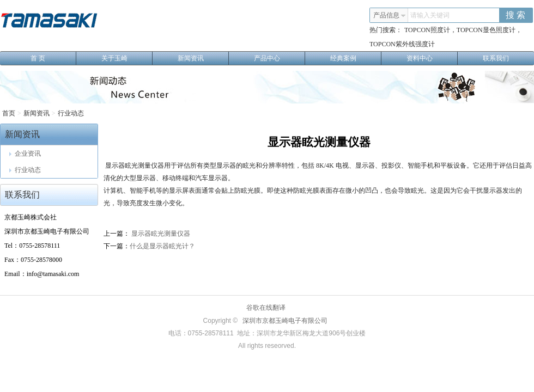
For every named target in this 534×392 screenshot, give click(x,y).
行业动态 (71, 113)
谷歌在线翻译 (266, 308)
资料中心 (432, 58)
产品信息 (390, 15)
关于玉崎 (127, 58)
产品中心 (280, 58)
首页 (9, 113)
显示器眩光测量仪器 (160, 234)
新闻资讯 (204, 58)
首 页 (53, 58)
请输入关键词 (430, 15)
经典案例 (356, 58)
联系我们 (496, 58)
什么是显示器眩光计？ (162, 246)
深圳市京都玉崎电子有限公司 (285, 321)
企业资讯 (25, 154)
